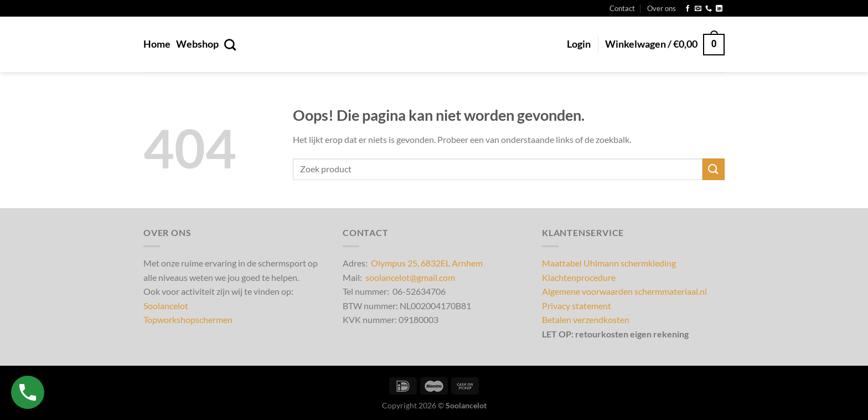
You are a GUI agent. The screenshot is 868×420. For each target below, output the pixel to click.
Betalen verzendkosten (586, 319)
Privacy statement (577, 306)
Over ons (662, 8)
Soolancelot (166, 306)
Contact (622, 8)
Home (157, 44)
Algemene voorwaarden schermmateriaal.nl (624, 291)
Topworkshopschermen (188, 319)
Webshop (197, 44)
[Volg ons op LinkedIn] (719, 9)
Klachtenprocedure (579, 277)
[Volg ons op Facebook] (688, 9)
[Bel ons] (709, 9)
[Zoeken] (230, 45)
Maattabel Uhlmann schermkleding (609, 263)
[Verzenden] (714, 169)
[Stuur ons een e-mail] (698, 9)
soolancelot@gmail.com (410, 277)
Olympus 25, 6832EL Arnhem (427, 263)
